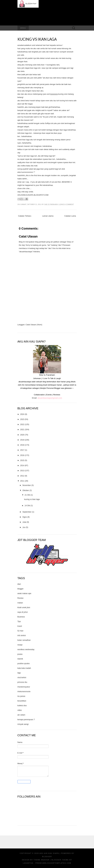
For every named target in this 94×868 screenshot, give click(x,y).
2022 (22, 424)
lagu (19, 673)
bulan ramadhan (24, 640)
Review (21, 598)
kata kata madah (24, 668)
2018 (22, 445)
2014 (22, 465)
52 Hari (20, 631)
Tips (19, 621)
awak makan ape (24, 593)
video (20, 710)
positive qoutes (24, 663)
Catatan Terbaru (25, 216)
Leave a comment (66, 204)
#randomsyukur (24, 687)
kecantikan (22, 701)
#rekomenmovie (24, 691)
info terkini (22, 635)
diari (19, 584)
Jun (24, 527)
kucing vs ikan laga (37, 39)
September (27, 512)
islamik (20, 659)
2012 (22, 476)
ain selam (21, 715)
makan (20, 603)
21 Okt (27, 495)
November (27, 485)
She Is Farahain (51, 204)
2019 (22, 440)
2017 (22, 450)
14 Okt (27, 505)
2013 (22, 471)
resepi (20, 645)
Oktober (26, 490)
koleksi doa (22, 705)
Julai (24, 522)
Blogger (47, 857)
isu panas (21, 696)
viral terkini (22, 677)
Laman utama (48, 216)
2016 (22, 455)
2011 (22, 481)
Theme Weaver (41, 860)
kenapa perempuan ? (26, 719)
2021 (22, 429)
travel (20, 626)
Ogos (25, 517)
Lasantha (28, 863)
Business (21, 617)
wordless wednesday (26, 649)
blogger (21, 589)
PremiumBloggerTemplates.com (53, 863)
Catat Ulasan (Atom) (34, 325)
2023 (22, 419)
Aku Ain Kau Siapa (49, 853)
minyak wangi (23, 724)
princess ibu (22, 682)
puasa (20, 654)
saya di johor (23, 612)
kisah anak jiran (24, 607)
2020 (22, 435)
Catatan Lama (70, 216)
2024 (22, 414)
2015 (22, 460)
